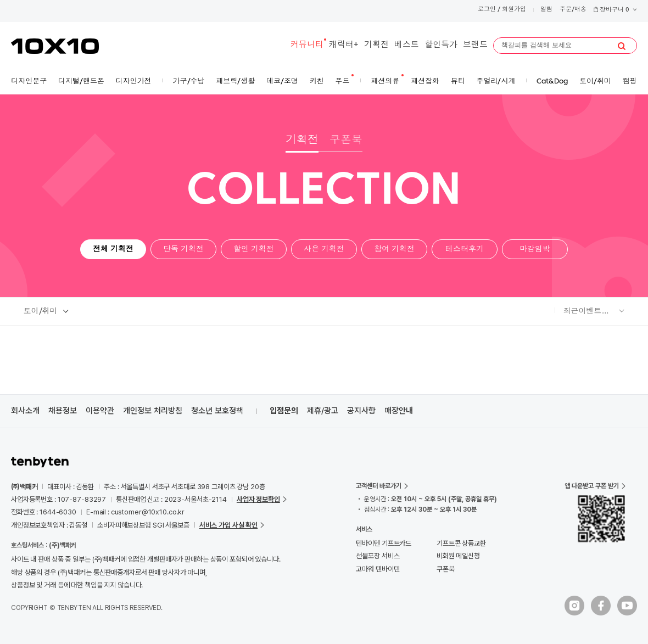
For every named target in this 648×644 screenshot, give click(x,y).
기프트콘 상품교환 (461, 543)
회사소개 (25, 411)
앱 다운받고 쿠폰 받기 (592, 486)
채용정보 (63, 411)
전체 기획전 (113, 249)
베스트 (407, 45)
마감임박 (535, 249)
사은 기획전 (324, 249)
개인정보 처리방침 (153, 411)
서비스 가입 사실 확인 (228, 525)
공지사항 (361, 411)
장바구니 (615, 10)
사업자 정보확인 (258, 499)
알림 (546, 10)
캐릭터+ (344, 45)
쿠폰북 (346, 141)
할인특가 (441, 45)
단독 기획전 (183, 249)
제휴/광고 (323, 411)
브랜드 (475, 45)
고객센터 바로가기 (379, 486)
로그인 (487, 10)
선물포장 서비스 (378, 556)
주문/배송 (573, 10)
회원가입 (514, 10)
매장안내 (399, 411)
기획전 (376, 45)
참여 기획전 (394, 249)
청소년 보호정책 (217, 411)
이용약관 (100, 411)
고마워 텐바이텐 (378, 569)
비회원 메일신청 (458, 556)
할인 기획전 (254, 249)
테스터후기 (465, 249)
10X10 (55, 46)
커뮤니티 (307, 45)
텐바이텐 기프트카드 (384, 543)
